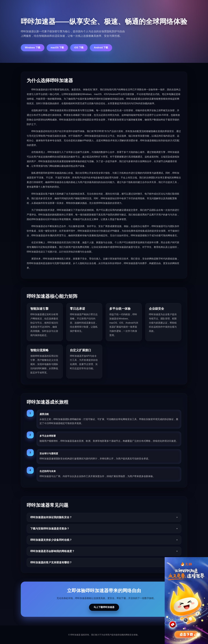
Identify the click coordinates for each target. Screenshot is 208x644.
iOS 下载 (79, 48)
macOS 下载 (57, 48)
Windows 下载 (33, 48)
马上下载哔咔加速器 (104, 607)
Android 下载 (101, 48)
